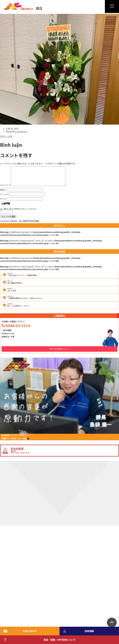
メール (4, 194)
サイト (3, 199)
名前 (3, 190)
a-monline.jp (21, 131)
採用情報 (79, 631)
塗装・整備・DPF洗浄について (40, 640)
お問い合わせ (20, 631)
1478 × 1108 (6, 136)
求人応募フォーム (61, 349)
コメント (5, 185)
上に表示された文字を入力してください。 (19, 209)
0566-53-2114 (18, 325)
